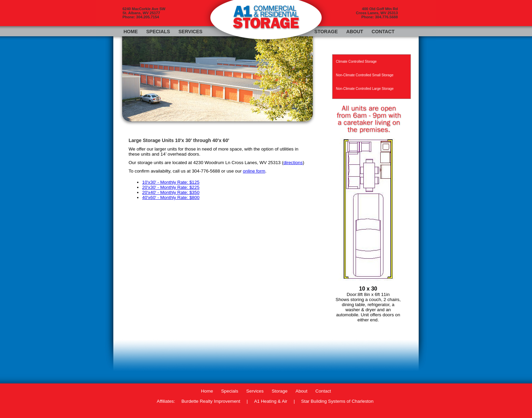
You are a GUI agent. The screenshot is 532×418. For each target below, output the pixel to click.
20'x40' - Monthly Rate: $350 (171, 192)
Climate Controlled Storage (356, 62)
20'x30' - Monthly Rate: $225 (171, 187)
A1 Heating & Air (271, 401)
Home (131, 32)
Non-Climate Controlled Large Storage (365, 89)
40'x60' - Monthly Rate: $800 (171, 197)
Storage (326, 32)
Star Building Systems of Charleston (337, 401)
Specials (158, 32)
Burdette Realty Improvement (211, 401)
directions (293, 163)
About (355, 32)
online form (254, 171)
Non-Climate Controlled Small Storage (365, 75)
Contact (383, 32)
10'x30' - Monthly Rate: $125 (171, 182)
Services (191, 32)
